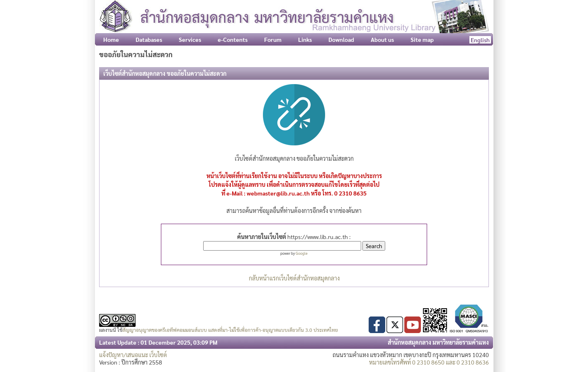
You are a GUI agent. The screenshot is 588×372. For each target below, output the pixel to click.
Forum (273, 39)
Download (341, 39)
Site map (422, 39)
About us (382, 39)
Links (305, 39)
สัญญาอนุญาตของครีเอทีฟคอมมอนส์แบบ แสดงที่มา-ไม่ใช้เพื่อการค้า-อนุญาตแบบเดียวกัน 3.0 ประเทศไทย (230, 330)
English (480, 40)
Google (302, 253)
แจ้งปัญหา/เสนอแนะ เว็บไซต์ (133, 355)
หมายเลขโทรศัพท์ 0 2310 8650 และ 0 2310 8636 (429, 362)
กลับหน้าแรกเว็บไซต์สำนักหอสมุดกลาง (294, 278)
